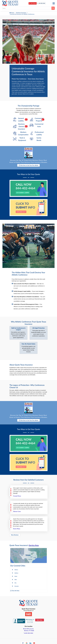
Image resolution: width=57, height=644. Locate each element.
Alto (15, 581)
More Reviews (15, 533)
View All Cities (16, 589)
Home (12, 13)
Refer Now (40, 618)
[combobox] (27, 8)
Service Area (34, 543)
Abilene (16, 568)
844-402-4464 (41, 3)
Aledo (16, 574)
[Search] (53, 8)
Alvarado (17, 584)
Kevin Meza (17, 527)
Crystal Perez (17, 494)
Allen (16, 578)
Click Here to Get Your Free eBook (29, 164)
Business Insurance (21, 13)
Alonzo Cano (17, 510)
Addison (16, 571)
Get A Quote (31, 3)
